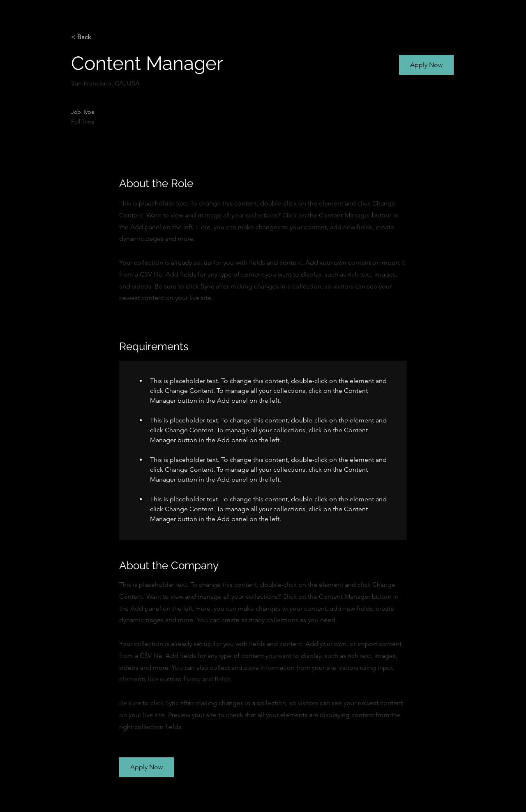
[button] (426, 65)
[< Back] (100, 37)
